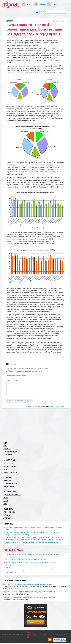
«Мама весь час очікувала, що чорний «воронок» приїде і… (34, 584)
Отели (6, 501)
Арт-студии (7, 518)
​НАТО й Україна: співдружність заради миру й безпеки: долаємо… (35, 592)
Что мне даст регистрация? (56, 406)
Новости (43, 4)
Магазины (7, 515)
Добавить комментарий (20, 401)
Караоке (6, 469)
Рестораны (7, 449)
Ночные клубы (8, 463)
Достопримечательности (12, 495)
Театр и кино (8, 481)
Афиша (30, 4)
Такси (5, 504)
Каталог (55, 4)
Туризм (6, 498)
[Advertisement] (36, 425)
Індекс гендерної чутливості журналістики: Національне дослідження (32, 542)
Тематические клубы (10, 472)
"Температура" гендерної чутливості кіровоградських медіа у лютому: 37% (34, 537)
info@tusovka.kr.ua (48, 635)
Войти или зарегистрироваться (36, 406)
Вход (40, 12)
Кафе (5, 446)
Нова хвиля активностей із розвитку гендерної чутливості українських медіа (34, 540)
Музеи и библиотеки (10, 484)
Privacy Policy (61, 635)
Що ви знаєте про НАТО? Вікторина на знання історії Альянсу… (34, 597)
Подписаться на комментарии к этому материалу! (25, 371)
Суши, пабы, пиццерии (10, 452)
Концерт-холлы (9, 487)
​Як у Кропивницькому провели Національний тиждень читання (26, 560)
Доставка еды (8, 455)
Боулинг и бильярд (10, 466)
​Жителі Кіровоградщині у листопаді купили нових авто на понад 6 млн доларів (31, 562)
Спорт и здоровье (9, 512)
